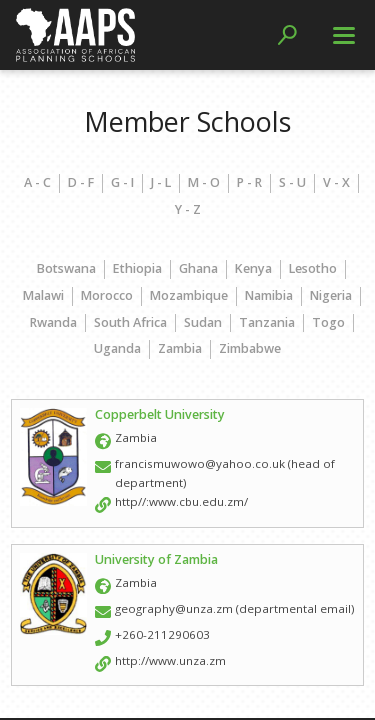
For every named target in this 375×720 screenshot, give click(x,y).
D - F (81, 182)
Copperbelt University (160, 414)
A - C (37, 182)
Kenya (253, 268)
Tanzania (267, 322)
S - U (292, 182)
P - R (249, 182)
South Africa (130, 322)
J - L (161, 182)
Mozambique (189, 295)
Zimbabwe (250, 348)
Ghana (198, 268)
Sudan (203, 322)
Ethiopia (137, 268)
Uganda (117, 348)
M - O (204, 182)
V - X (336, 182)
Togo (328, 322)
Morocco (107, 295)
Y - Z (188, 209)
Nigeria (331, 295)
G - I (122, 182)
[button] (287, 35)
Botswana (66, 268)
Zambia (180, 348)
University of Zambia (156, 559)
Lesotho (313, 268)
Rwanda (53, 322)
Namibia (269, 295)
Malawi (43, 295)
